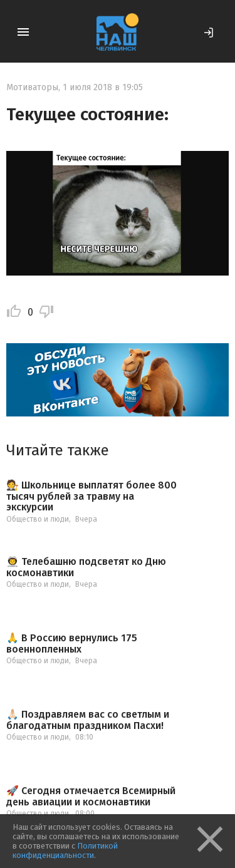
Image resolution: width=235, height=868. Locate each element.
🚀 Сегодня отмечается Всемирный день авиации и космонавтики (91, 796)
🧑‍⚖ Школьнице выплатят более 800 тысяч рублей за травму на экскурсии (91, 496)
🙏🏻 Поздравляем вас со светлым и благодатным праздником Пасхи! (88, 720)
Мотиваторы (32, 87)
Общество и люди (38, 519)
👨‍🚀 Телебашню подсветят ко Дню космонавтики (86, 567)
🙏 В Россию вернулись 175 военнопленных (72, 643)
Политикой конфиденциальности (65, 850)
